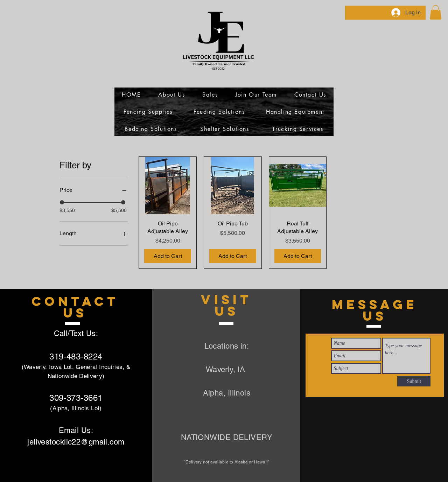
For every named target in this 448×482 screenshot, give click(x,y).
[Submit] (414, 381)
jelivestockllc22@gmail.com (76, 442)
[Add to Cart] (168, 256)
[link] (436, 12)
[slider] (62, 202)
